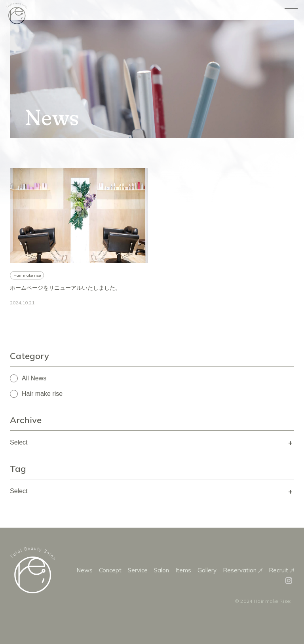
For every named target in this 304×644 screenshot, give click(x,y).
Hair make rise (42, 394)
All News (34, 378)
